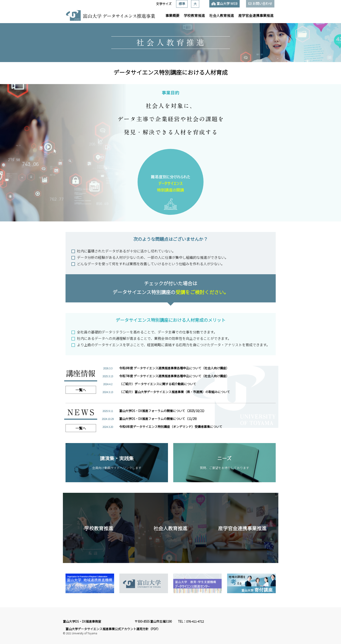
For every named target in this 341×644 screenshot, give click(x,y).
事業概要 (172, 15)
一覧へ (81, 390)
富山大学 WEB (227, 3)
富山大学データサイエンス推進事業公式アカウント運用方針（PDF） (113, 629)
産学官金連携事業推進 (256, 15)
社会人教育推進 (222, 15)
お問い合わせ (262, 3)
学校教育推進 (194, 15)
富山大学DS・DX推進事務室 (82, 621)
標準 (182, 4)
